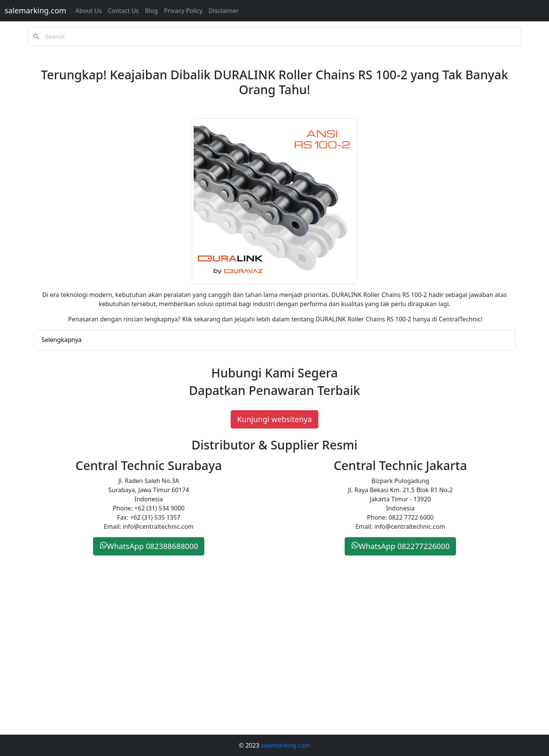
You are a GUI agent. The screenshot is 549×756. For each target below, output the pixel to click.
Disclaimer (224, 11)
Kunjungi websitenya (274, 419)
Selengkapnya (62, 340)
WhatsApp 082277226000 (401, 546)
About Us (89, 11)
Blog (151, 11)
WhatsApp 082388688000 (149, 546)
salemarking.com (35, 10)
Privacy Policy (183, 11)
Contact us (123, 11)
